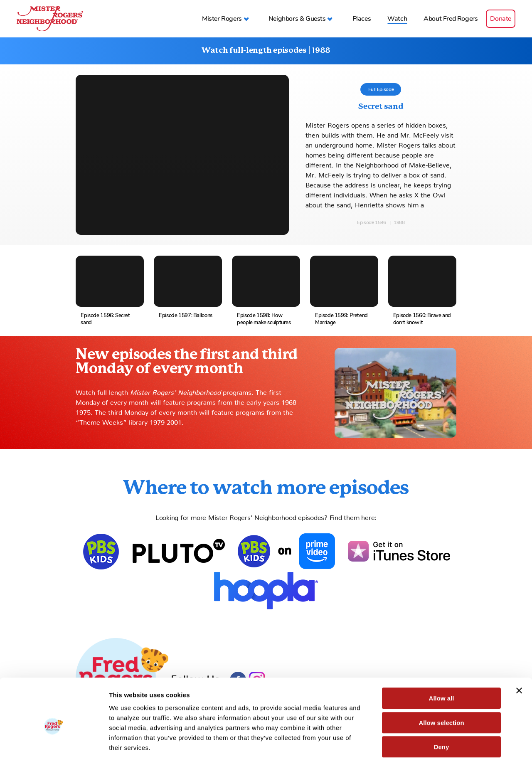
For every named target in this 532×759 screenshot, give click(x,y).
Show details (436, 743)
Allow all (442, 657)
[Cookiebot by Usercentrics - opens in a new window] (54, 743)
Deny (442, 706)
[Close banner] (519, 650)
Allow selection (441, 682)
